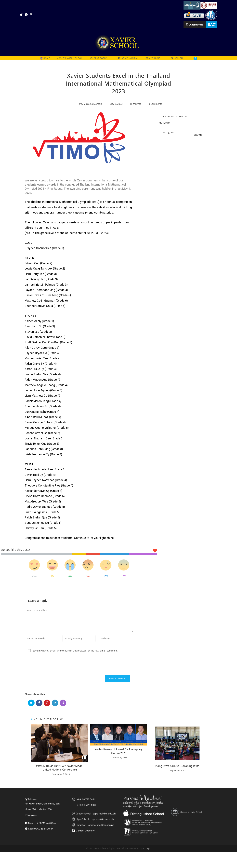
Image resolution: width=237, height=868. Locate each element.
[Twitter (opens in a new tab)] (22, 15)
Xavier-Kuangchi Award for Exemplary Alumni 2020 (119, 751)
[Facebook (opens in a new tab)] (26, 15)
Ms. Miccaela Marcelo (90, 104)
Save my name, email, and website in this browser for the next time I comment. (75, 651)
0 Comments (155, 104)
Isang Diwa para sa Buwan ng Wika (177, 766)
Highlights (136, 104)
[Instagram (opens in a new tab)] (31, 15)
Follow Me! (197, 135)
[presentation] (47, 664)
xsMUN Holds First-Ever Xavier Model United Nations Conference (60, 768)
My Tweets (165, 123)
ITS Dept (146, 848)
